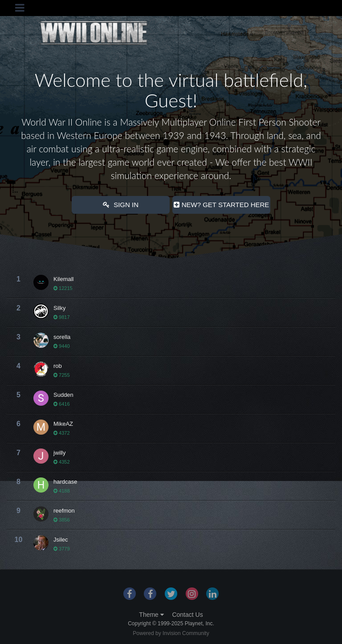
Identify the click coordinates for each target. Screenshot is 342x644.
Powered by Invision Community (171, 633)
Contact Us (187, 615)
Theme (151, 615)
